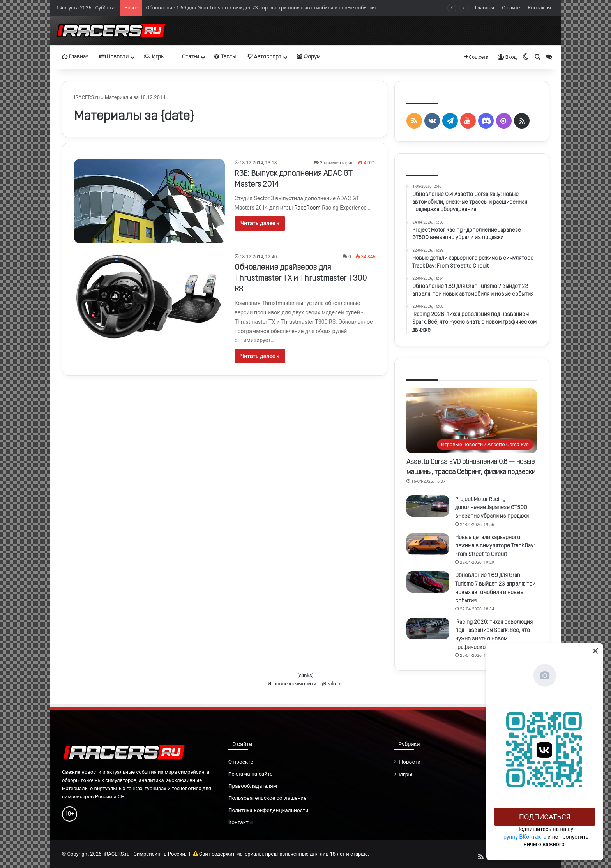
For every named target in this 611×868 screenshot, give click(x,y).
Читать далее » (260, 223)
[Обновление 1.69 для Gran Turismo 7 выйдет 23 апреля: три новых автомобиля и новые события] (428, 582)
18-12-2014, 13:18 (258, 163)
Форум (308, 57)
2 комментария (337, 163)
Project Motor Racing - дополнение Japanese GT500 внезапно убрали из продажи (492, 508)
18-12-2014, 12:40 (258, 257)
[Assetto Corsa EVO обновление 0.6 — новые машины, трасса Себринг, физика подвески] (472, 421)
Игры (154, 57)
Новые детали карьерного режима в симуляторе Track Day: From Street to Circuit (495, 546)
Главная (485, 8)
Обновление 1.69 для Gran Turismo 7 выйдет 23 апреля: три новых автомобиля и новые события (261, 8)
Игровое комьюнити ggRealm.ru (305, 684)
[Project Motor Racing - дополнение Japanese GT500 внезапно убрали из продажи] (428, 506)
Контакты (539, 8)
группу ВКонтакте (524, 837)
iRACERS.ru (87, 97)
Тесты (225, 57)
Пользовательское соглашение (268, 798)
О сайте (511, 8)
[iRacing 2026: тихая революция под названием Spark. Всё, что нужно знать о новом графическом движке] (428, 629)
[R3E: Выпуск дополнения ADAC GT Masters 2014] (149, 201)
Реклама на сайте (251, 774)
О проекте (241, 762)
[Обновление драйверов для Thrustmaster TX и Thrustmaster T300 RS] (149, 296)
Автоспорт (264, 57)
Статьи (187, 57)
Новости (114, 57)
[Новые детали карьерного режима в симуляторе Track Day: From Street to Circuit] (428, 544)
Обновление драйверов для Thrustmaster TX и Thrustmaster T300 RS (301, 279)
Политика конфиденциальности (268, 810)
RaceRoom (307, 208)
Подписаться (545, 817)
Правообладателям (253, 786)
